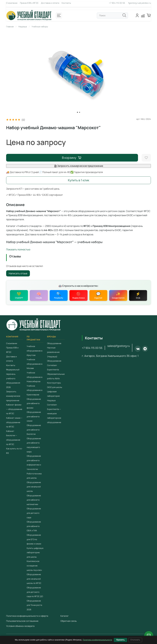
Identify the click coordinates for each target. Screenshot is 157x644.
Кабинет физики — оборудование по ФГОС (14, 409)
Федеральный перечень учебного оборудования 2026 (13, 378)
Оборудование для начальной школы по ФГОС (34, 579)
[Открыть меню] (59, 15)
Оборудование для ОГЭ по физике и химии (34, 539)
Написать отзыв (18, 273)
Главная (10, 27)
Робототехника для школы (34, 476)
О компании (12, 3)
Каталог (65, 616)
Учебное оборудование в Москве (34, 364)
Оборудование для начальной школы (34, 487)
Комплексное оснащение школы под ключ (34, 566)
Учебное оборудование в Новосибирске (34, 377)
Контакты (66, 3)
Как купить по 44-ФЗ (14, 451)
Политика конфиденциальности (97, 640)
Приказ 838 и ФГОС (29, 3)
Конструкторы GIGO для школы (55, 385)
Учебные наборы (40, 27)
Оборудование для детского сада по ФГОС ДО (35, 592)
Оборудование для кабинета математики (34, 500)
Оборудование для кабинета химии (34, 416)
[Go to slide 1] (77, 112)
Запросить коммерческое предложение (79, 166)
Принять (120, 640)
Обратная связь (69, 621)
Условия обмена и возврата (20, 626)
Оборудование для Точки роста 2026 (34, 605)
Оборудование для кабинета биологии (34, 430)
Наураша (23, 27)
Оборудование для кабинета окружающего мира (34, 445)
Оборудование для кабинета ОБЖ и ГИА (34, 526)
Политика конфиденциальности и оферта (27, 616)
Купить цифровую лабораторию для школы (35, 552)
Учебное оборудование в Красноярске (34, 390)
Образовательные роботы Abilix (56, 376)
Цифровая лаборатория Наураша (53, 396)
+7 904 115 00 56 (117, 3)
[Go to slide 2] (80, 112)
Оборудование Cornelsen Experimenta (54, 365)
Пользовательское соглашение (22, 621)
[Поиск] (124, 15)
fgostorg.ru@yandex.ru (140, 3)
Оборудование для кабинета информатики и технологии (34, 463)
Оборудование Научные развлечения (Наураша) (54, 350)
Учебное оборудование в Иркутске (34, 351)
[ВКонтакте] (138, 349)
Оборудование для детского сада (34, 513)
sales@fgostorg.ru (119, 346)
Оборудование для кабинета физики (34, 403)
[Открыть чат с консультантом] (149, 636)
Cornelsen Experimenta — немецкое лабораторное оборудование (54, 413)
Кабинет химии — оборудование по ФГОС (14, 422)
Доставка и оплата (50, 3)
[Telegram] (145, 349)
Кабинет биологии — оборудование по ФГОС (13, 438)
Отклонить (135, 640)
